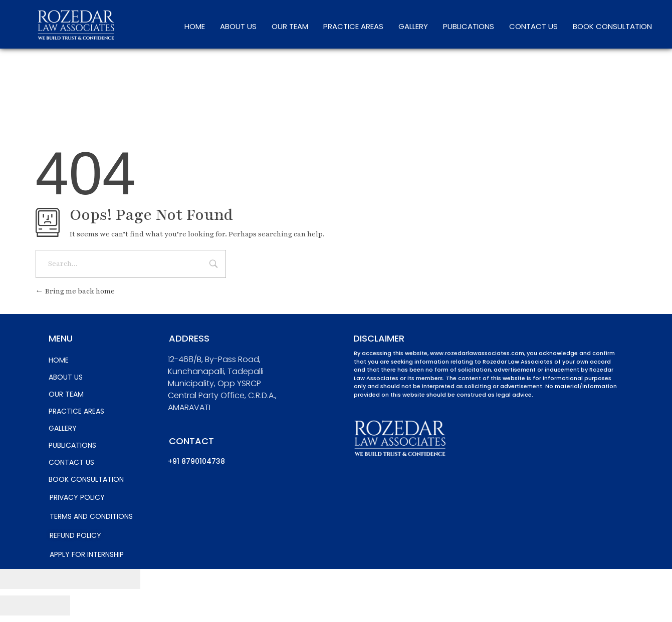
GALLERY (413, 26)
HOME (195, 26)
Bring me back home (75, 291)
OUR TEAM (290, 26)
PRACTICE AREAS (353, 26)
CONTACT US (533, 26)
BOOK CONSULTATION (612, 26)
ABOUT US (238, 26)
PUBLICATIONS (469, 26)
